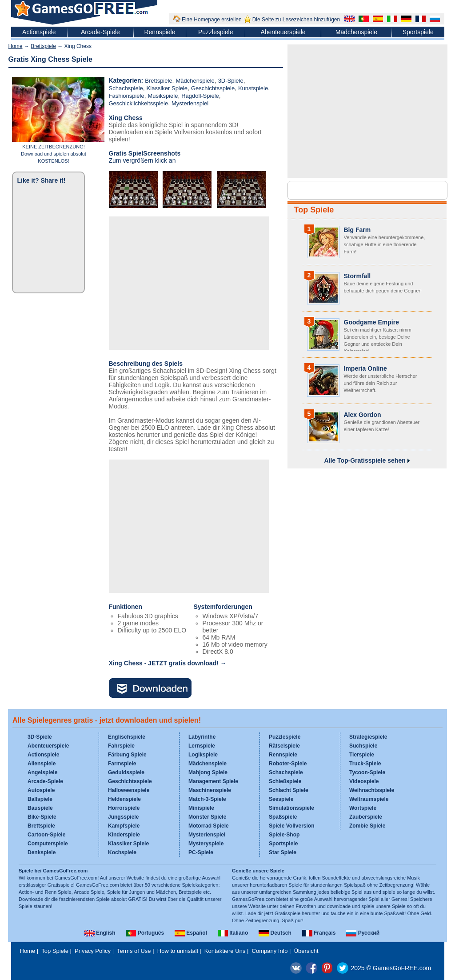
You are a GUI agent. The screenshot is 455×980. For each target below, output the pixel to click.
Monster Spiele (207, 817)
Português (145, 933)
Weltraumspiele (369, 799)
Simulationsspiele (291, 808)
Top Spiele (314, 210)
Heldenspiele (124, 799)
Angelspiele (42, 772)
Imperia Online (365, 368)
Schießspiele (285, 781)
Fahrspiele (121, 746)
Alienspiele (42, 764)
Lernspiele (202, 746)
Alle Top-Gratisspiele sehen (367, 460)
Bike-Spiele (42, 817)
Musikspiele (163, 96)
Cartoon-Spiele (46, 835)
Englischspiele (127, 737)
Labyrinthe (202, 737)
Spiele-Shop (284, 835)
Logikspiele (203, 755)
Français (319, 933)
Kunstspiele (253, 88)
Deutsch (275, 933)
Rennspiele (160, 32)
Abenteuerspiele (283, 32)
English (100, 933)
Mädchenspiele (356, 32)
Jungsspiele (123, 817)
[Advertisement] (189, 283)
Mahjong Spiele (208, 772)
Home (16, 46)
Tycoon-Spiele (367, 772)
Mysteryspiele (206, 844)
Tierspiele (362, 755)
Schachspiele (126, 88)
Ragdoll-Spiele (200, 96)
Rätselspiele (284, 746)
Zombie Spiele (367, 826)
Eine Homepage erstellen (212, 20)
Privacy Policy (93, 951)
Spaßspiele (283, 817)
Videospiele (364, 781)
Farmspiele (122, 764)
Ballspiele (40, 799)
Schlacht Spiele (289, 790)
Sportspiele (418, 32)
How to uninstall (178, 951)
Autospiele (41, 790)
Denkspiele (42, 852)
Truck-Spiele (365, 764)
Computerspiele (48, 844)
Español (191, 933)
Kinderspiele (124, 835)
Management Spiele (213, 781)
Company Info (270, 951)
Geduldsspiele (126, 772)
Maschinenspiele (210, 790)
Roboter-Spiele (288, 764)
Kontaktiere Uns (225, 951)
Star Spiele (283, 852)
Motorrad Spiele (209, 826)
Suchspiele (363, 746)
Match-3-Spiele (207, 799)
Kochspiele (122, 852)
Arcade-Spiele (100, 32)
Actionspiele (39, 32)
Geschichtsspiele (213, 88)
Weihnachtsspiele (372, 790)
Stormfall (357, 276)
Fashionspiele (127, 96)
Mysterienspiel (190, 103)
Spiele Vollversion (291, 826)
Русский (363, 933)
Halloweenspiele (129, 790)
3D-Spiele (231, 81)
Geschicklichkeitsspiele (139, 103)
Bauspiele (40, 808)
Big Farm (357, 230)
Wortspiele (363, 808)
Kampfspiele (124, 826)
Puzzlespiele (216, 32)
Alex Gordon (363, 415)
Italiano (233, 933)
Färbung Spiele (127, 755)
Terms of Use (134, 951)
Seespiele (281, 799)
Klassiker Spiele (167, 88)
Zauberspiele (366, 817)
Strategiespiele (368, 737)
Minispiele (201, 808)
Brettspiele (43, 46)
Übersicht (306, 951)
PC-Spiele (201, 852)
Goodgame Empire (371, 322)
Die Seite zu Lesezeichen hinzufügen (296, 20)
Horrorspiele (124, 808)
